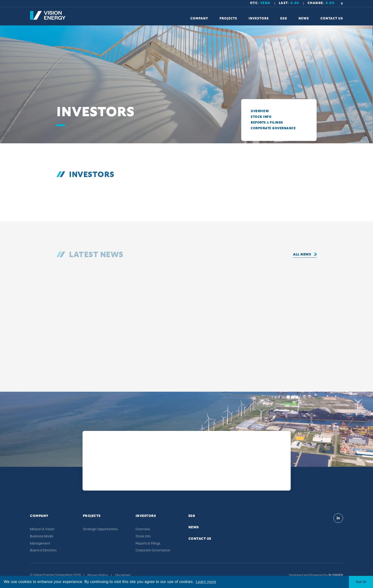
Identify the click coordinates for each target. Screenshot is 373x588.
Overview (260, 111)
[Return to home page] (48, 19)
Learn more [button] (206, 582)
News (194, 527)
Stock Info (261, 117)
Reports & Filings (267, 123)
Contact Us (200, 539)
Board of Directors (43, 551)
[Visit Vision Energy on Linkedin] (338, 518)
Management (40, 544)
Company (39, 516)
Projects (92, 516)
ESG (192, 516)
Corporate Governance (273, 128)
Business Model (42, 537)
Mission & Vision (42, 529)
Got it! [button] (361, 582)
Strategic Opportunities (100, 529)
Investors (146, 516)
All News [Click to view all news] (302, 255)
